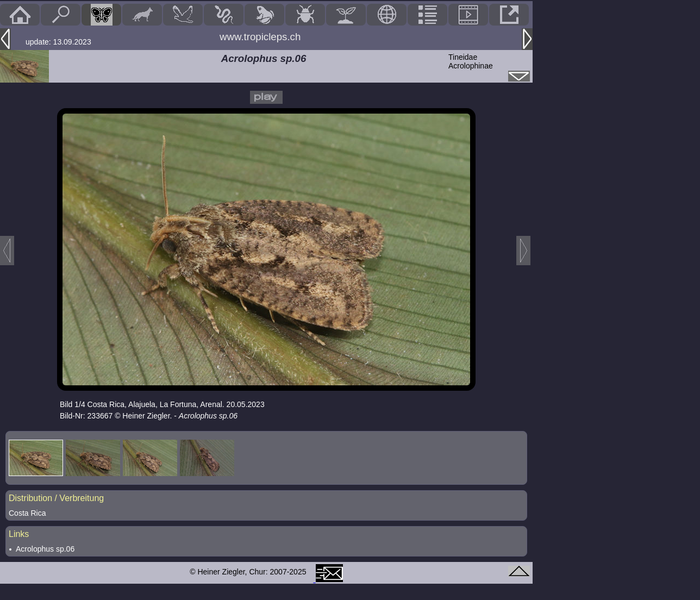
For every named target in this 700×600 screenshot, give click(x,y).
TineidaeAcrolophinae (471, 61)
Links (19, 534)
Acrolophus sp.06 (45, 549)
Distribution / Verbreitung (56, 498)
